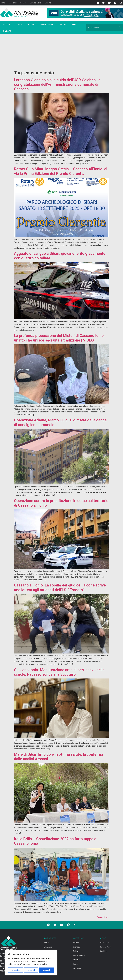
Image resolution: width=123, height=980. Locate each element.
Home (2, 3)
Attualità (6, 24)
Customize (16, 970)
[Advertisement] (61, 52)
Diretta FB (7, 31)
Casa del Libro (35, 3)
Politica (31, 24)
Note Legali (105, 943)
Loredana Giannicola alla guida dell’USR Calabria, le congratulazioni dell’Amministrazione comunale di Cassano (57, 84)
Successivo (103, 917)
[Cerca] (120, 28)
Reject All (31, 970)
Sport (74, 24)
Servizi (23, 3)
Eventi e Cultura (46, 24)
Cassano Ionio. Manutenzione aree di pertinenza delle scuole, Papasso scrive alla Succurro (59, 672)
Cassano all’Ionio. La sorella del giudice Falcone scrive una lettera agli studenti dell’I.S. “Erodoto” (60, 587)
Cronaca (19, 24)
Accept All (47, 970)
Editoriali (62, 24)
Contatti (48, 3)
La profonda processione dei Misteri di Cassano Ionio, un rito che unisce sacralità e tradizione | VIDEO (59, 338)
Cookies (103, 951)
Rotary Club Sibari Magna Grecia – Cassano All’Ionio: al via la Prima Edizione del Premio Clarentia (61, 171)
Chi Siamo (13, 3)
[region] (31, 963)
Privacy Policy (106, 947)
